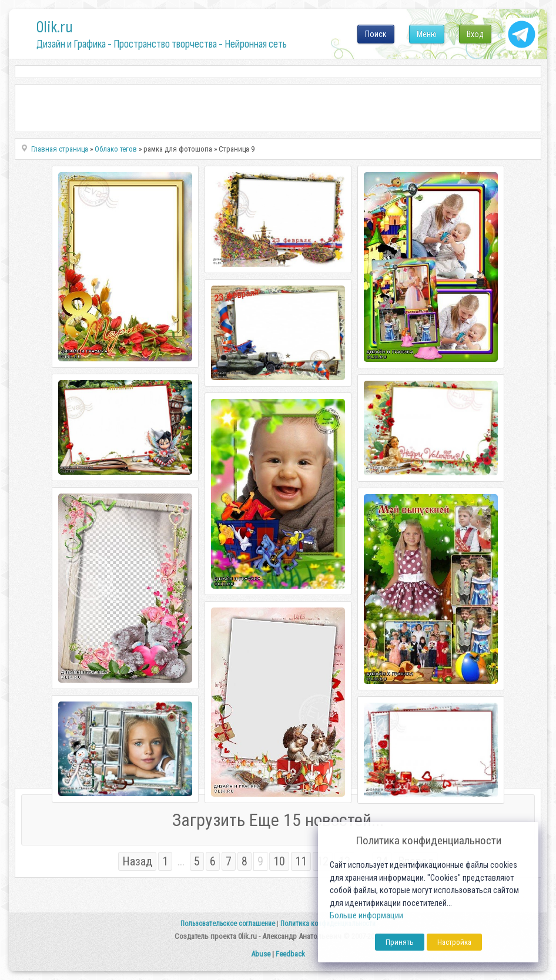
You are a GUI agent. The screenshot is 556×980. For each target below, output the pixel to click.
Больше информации (366, 916)
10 (279, 861)
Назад (137, 861)
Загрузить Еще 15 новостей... (278, 820)
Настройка (454, 942)
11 (301, 861)
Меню (427, 34)
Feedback (290, 954)
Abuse (261, 954)
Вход (475, 34)
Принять (400, 942)
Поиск (376, 34)
